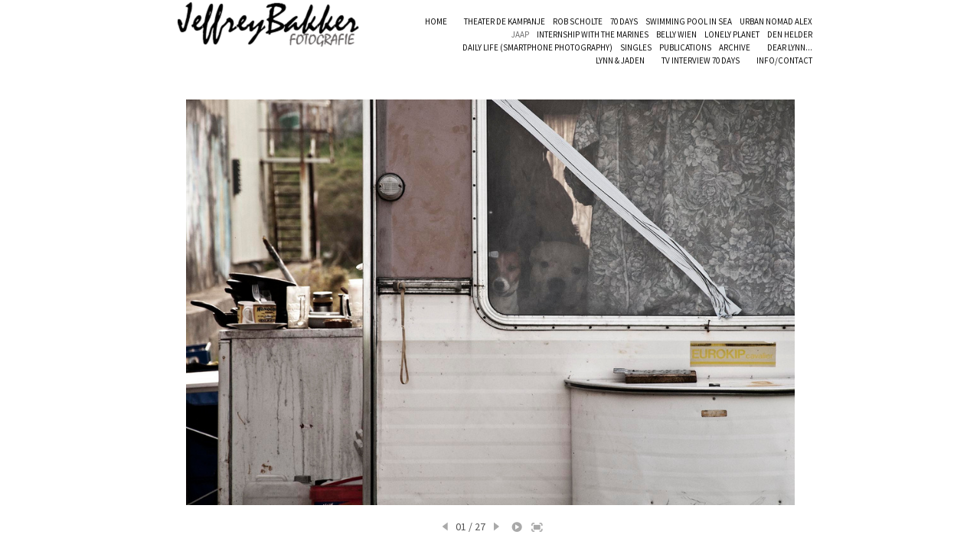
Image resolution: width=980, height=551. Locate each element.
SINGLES (636, 47)
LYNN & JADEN (620, 60)
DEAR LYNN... (790, 47)
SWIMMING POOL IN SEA (689, 21)
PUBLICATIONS (685, 47)
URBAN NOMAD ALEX (776, 21)
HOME (436, 21)
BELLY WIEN (676, 34)
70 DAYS (624, 21)
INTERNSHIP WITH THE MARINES (593, 34)
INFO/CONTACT (784, 60)
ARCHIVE (735, 47)
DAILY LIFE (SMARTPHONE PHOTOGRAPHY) (537, 47)
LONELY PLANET (732, 34)
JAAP (520, 34)
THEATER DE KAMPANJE (505, 21)
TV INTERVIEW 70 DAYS (701, 60)
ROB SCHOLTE (578, 21)
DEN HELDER (790, 34)
